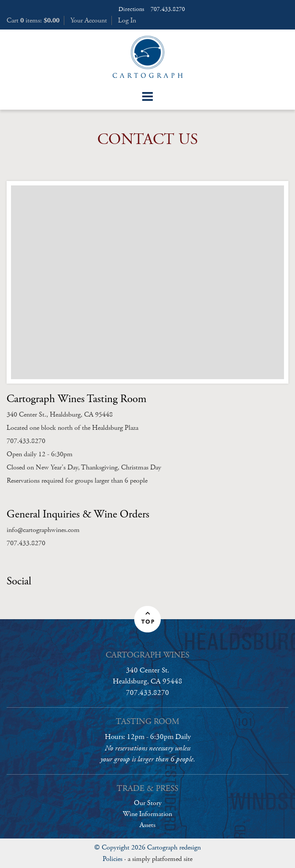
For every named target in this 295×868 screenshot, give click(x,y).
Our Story (148, 803)
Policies (112, 859)
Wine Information (147, 814)
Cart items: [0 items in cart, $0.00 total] (33, 20)
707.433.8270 (168, 9)
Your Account (89, 20)
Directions (131, 9)
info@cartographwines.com (43, 530)
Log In (127, 20)
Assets (147, 825)
